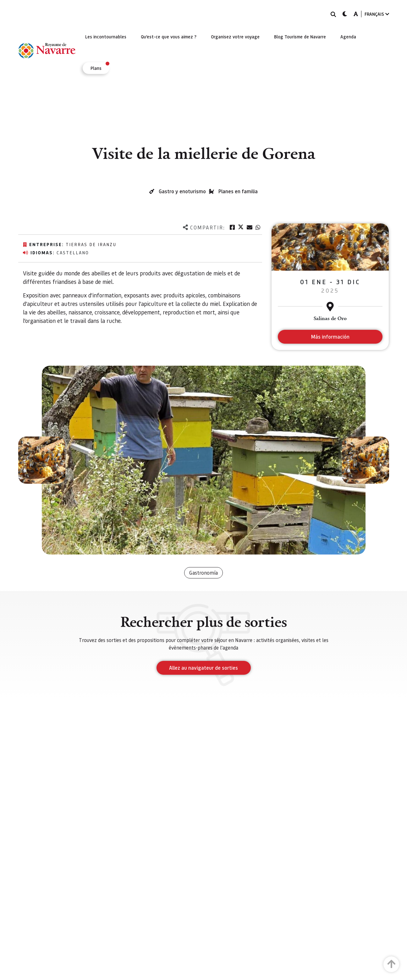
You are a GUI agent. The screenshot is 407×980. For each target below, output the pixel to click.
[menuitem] (106, 37)
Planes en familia (238, 191)
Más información (330, 337)
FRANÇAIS (377, 14)
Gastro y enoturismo (182, 191)
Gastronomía (203, 573)
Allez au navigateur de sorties (203, 668)
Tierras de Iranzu (91, 244)
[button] (42, 460)
